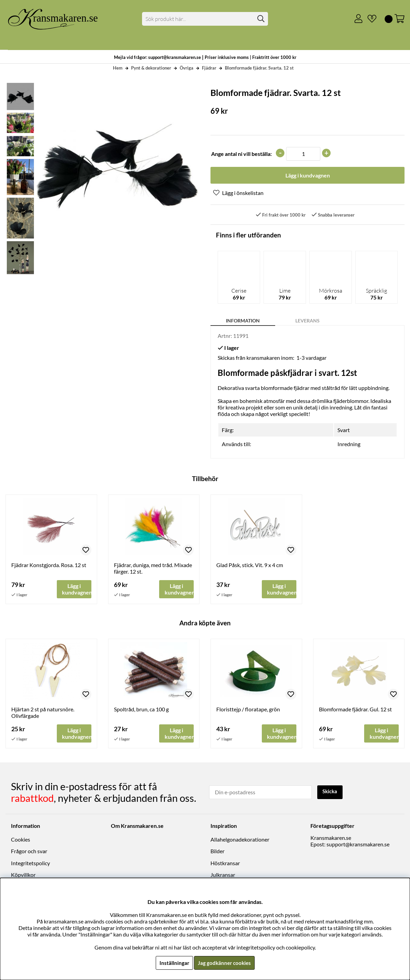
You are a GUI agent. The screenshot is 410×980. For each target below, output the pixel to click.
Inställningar (173, 963)
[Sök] (205, 19)
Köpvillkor (23, 875)
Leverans (307, 321)
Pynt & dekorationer (151, 68)
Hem (118, 68)
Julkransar (223, 875)
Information (243, 321)
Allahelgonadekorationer (240, 840)
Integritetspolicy (30, 863)
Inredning (349, 445)
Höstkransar (225, 863)
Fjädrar (209, 68)
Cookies (21, 840)
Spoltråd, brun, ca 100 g (141, 710)
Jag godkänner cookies (224, 963)
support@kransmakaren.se (358, 844)
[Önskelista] (369, 19)
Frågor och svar (29, 852)
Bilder (217, 852)
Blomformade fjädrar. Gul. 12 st (355, 710)
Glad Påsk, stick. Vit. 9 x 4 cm (250, 565)
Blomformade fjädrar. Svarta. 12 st (259, 68)
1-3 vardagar (311, 358)
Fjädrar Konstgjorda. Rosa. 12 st (49, 565)
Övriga (187, 68)
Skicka (331, 792)
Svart (344, 431)
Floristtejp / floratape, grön (248, 710)
